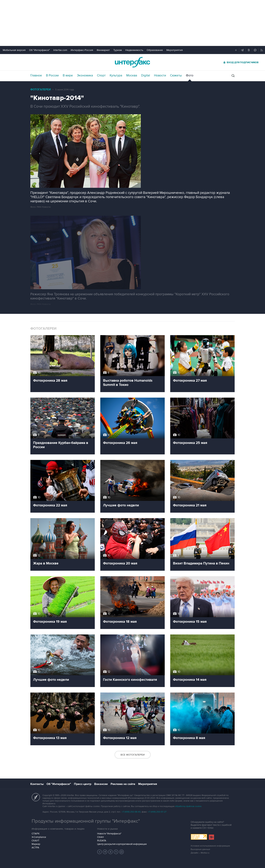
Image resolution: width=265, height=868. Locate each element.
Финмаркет (103, 50)
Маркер (36, 844)
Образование (155, 50)
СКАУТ (35, 841)
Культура (116, 76)
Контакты (37, 784)
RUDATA (102, 841)
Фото (190, 76)
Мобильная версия (14, 50)
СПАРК (36, 834)
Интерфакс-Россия (82, 50)
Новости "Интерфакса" (109, 834)
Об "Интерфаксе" (39, 50)
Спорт (101, 76)
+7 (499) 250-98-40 (131, 812)
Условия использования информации (210, 846)
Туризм (118, 50)
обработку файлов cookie (188, 806)
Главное (36, 76)
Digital (146, 76)
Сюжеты (176, 76)
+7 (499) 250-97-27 (157, 812)
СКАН (100, 837)
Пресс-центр (83, 784)
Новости (160, 76)
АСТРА (35, 848)
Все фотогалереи (133, 755)
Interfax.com (60, 50)
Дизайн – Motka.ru (200, 853)
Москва (132, 76)
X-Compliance (39, 837)
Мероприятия (175, 50)
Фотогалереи (41, 90)
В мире (68, 76)
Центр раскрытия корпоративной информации (122, 844)
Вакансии (101, 784)
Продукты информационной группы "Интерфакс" (86, 821)
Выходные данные (200, 849)
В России (52, 76)
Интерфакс (132, 62)
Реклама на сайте (123, 784)
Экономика (85, 76)
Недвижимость (134, 50)
